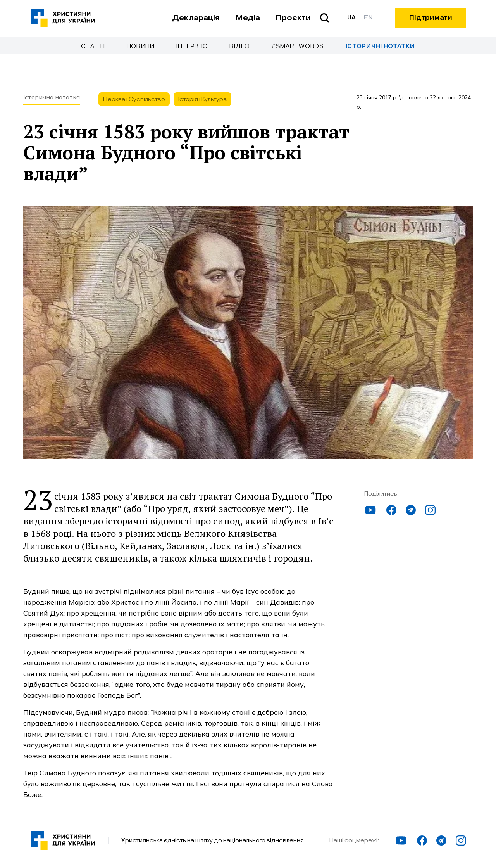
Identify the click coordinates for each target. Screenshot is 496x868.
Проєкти (293, 18)
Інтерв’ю (192, 46)
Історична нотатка (52, 97)
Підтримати (431, 18)
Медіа (248, 18)
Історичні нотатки (380, 46)
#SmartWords (298, 46)
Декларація (196, 18)
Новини (141, 46)
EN (368, 18)
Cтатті (93, 46)
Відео (240, 46)
